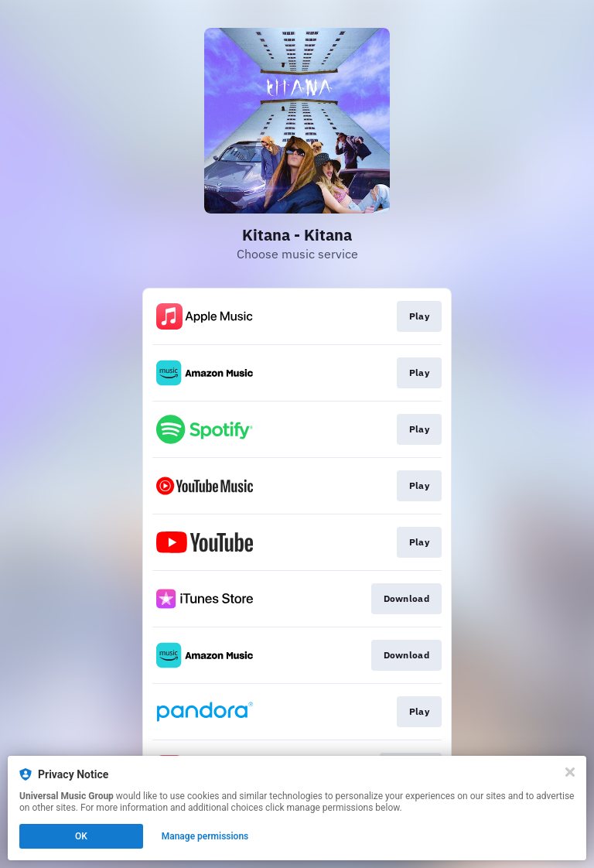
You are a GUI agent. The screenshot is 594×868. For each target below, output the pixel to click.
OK (81, 836)
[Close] (570, 772)
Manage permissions (205, 836)
